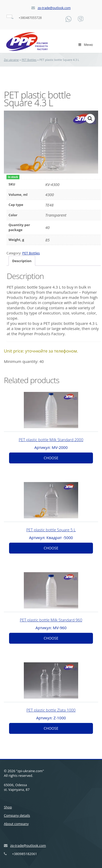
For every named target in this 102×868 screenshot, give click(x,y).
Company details (17, 815)
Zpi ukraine (11, 60)
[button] (90, 119)
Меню (85, 45)
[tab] (22, 260)
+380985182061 (24, 853)
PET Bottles (29, 60)
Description (22, 260)
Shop (8, 807)
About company (16, 823)
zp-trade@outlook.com (54, 8)
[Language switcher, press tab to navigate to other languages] (9, 16)
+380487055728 (30, 18)
